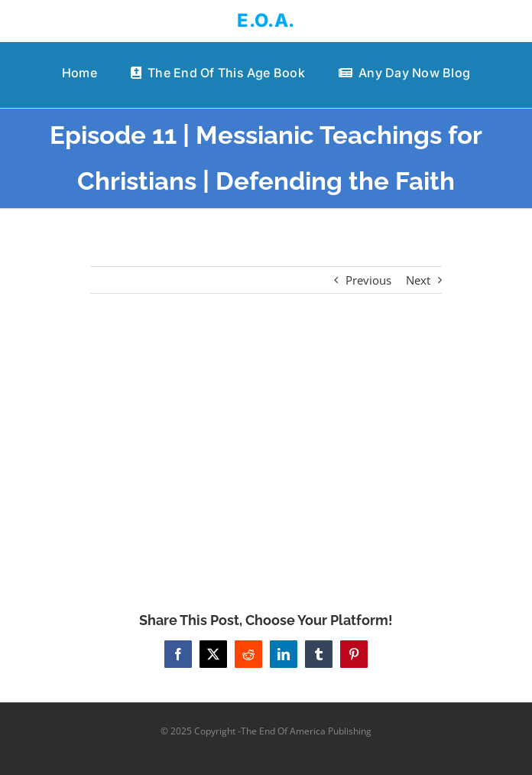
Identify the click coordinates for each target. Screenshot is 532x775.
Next (418, 280)
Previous (368, 280)
